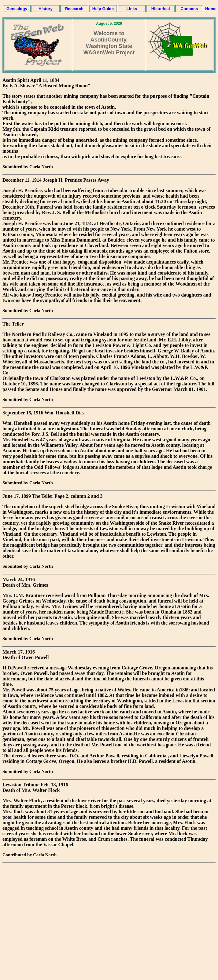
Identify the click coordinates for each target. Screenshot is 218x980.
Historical (161, 9)
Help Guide (103, 9)
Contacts (189, 9)
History (46, 9)
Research (74, 9)
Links (132, 9)
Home (211, 9)
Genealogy (17, 9)
